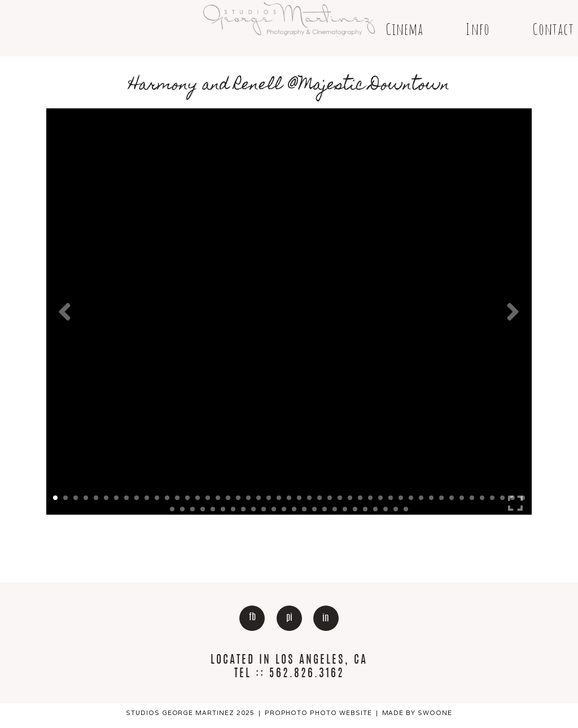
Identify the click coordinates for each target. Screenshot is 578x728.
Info (478, 29)
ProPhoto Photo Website (319, 713)
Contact (553, 29)
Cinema (405, 29)
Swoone (435, 713)
